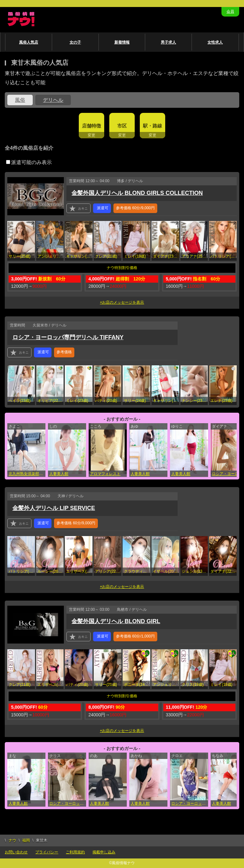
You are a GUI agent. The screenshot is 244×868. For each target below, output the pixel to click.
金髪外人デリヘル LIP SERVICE (54, 508)
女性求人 (215, 42)
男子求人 (168, 42)
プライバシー (47, 852)
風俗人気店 (29, 42)
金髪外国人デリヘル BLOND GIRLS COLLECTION (137, 193)
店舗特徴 (91, 126)
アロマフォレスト (105, 474)
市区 (122, 126)
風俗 (20, 100)
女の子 (75, 42)
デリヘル (53, 100)
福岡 (26, 840)
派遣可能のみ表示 (29, 162)
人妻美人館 (59, 474)
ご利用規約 (75, 852)
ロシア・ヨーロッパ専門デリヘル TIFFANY (68, 337)
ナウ (12, 840)
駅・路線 (152, 126)
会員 (230, 11)
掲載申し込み (104, 852)
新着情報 (122, 42)
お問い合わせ (16, 852)
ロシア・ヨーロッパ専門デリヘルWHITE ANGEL (68, 803)
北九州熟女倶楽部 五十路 (27, 474)
